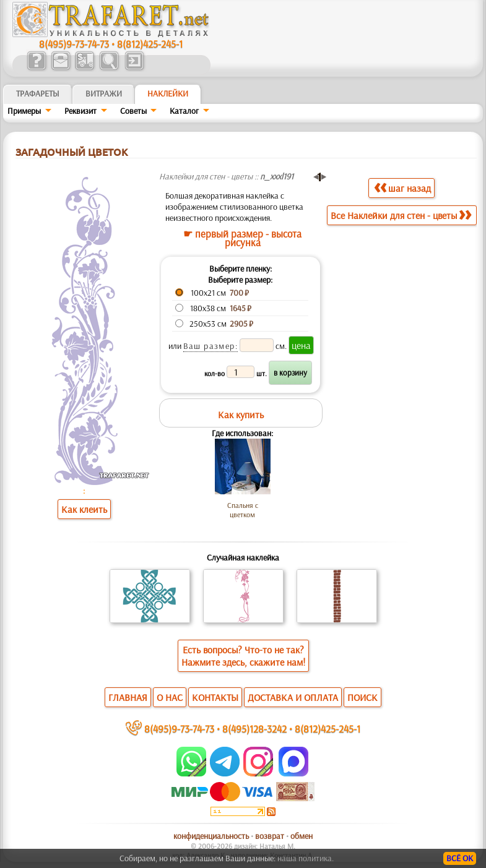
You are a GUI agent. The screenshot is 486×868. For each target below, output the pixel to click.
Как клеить (84, 509)
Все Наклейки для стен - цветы (401, 215)
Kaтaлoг (184, 111)
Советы (133, 111)
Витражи (104, 93)
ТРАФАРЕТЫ (38, 93)
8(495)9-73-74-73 (74, 44)
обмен (302, 836)
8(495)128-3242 (254, 728)
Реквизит (80, 111)
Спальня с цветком (243, 510)
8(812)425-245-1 (150, 44)
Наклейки (168, 93)
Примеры (24, 111)
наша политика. (306, 858)
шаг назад (402, 188)
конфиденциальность (211, 836)
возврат (270, 836)
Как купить (241, 415)
